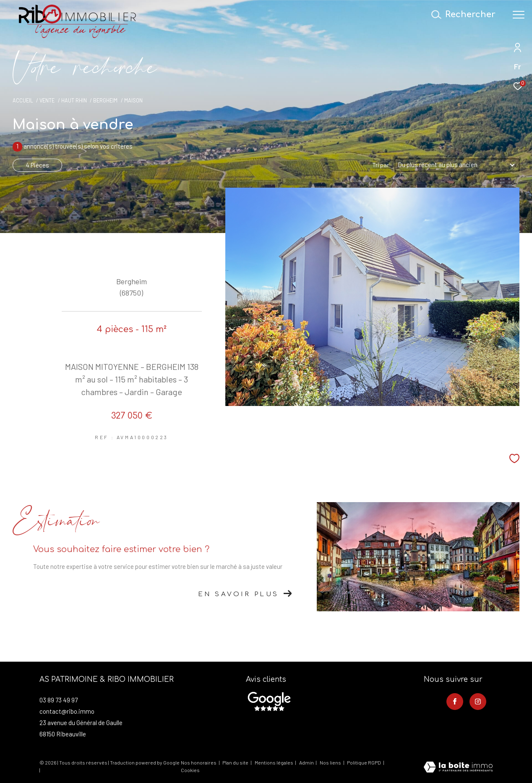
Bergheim (105, 100)
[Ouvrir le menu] (519, 15)
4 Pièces (37, 165)
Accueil (23, 100)
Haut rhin (74, 100)
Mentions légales (274, 762)
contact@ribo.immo (67, 711)
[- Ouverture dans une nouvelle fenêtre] (269, 702)
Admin (307, 762)
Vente (47, 100)
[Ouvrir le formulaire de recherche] (466, 14)
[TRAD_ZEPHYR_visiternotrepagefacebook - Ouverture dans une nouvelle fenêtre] (455, 702)
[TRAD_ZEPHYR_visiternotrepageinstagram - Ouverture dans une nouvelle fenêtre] (478, 702)
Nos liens (331, 762)
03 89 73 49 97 (59, 700)
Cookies (190, 770)
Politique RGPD (364, 762)
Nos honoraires (199, 762)
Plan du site (236, 762)
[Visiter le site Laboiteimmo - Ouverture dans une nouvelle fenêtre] (458, 768)
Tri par (381, 165)
